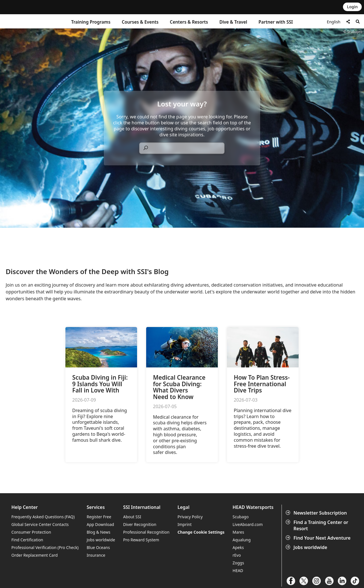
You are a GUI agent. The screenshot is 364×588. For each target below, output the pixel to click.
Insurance (96, 555)
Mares (238, 532)
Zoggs (238, 563)
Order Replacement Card (35, 555)
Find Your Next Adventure (319, 538)
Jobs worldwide (307, 547)
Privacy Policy (190, 517)
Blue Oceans (98, 547)
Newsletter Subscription (317, 513)
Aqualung (242, 540)
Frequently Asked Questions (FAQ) (43, 517)
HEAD (238, 570)
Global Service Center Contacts (40, 524)
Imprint (185, 524)
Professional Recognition (146, 532)
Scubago (241, 517)
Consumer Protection (31, 532)
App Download (100, 524)
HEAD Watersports (253, 507)
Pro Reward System (141, 540)
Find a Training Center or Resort (318, 525)
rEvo (237, 555)
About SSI (132, 517)
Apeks (238, 547)
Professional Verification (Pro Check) (45, 547)
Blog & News (99, 532)
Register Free (99, 517)
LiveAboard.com (248, 524)
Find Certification (27, 540)
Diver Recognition (140, 524)
